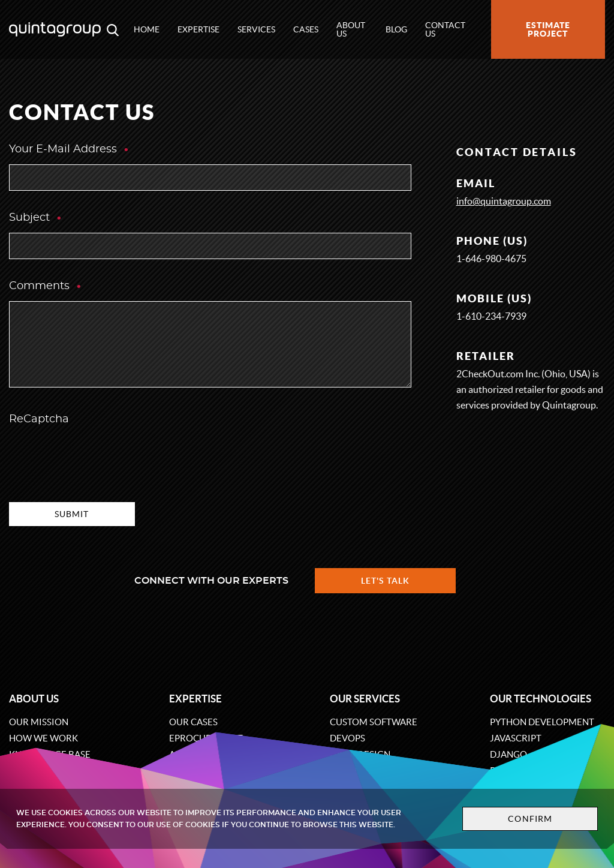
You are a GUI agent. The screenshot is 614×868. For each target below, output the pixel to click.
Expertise (198, 29)
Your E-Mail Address (69, 149)
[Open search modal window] (113, 29)
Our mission (39, 722)
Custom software (374, 722)
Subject (36, 218)
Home (147, 29)
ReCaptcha (39, 419)
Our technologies (541, 699)
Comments (46, 286)
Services (256, 29)
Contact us (445, 29)
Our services (365, 699)
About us (351, 29)
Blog (396, 29)
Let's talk (386, 581)
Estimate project (548, 29)
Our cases (193, 722)
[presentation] (100, 458)
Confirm (530, 819)
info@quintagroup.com (504, 201)
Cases (306, 29)
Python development (542, 722)
